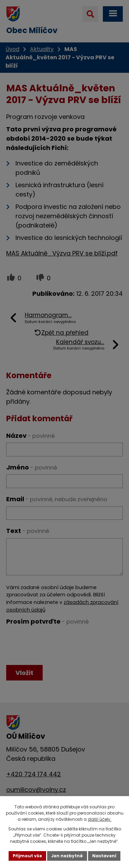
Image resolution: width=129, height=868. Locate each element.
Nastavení (104, 856)
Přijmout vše (27, 856)
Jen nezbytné (67, 856)
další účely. (100, 819)
